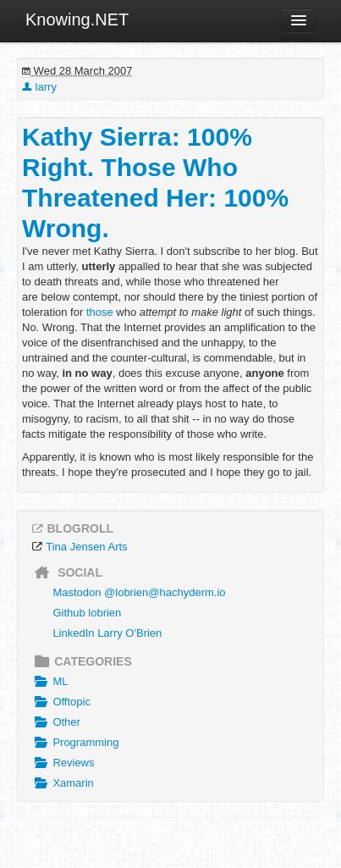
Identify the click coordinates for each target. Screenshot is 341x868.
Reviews (63, 763)
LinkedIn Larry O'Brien (107, 633)
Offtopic (60, 702)
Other (55, 722)
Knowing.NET (77, 19)
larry (39, 87)
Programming (74, 743)
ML (49, 682)
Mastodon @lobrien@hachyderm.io (139, 592)
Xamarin (62, 783)
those (100, 312)
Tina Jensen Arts (86, 547)
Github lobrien (87, 613)
